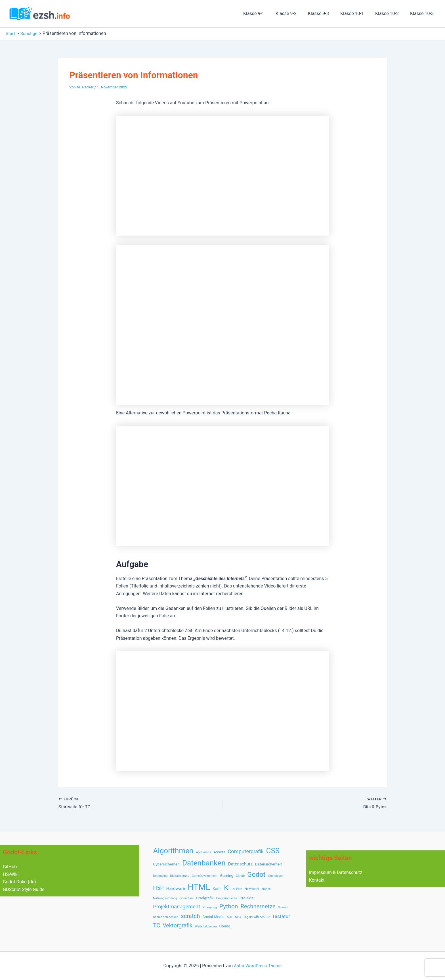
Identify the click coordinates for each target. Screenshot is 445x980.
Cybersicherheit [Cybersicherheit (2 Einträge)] (166, 864)
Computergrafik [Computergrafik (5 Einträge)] (246, 851)
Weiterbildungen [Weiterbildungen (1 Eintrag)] (206, 926)
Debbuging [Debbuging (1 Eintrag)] (160, 876)
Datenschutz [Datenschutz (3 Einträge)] (240, 864)
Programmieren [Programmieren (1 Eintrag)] (227, 898)
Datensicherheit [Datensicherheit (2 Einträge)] (268, 864)
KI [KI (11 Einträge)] (227, 888)
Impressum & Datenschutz (336, 872)
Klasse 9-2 (296, 14)
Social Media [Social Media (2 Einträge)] (213, 917)
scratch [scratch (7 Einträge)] (190, 916)
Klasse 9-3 (326, 14)
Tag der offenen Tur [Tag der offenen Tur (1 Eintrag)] (256, 917)
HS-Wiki (11, 874)
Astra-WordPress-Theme (258, 966)
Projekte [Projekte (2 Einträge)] (247, 898)
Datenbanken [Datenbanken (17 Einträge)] (204, 863)
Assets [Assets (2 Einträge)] (219, 852)
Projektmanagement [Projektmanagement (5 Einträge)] (177, 907)
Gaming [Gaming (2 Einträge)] (227, 875)
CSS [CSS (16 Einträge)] (273, 851)
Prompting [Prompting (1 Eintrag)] (210, 907)
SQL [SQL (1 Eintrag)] (230, 917)
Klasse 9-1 (266, 14)
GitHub (10, 867)
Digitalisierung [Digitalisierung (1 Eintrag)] (180, 876)
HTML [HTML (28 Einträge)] (199, 887)
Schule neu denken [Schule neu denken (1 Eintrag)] (166, 917)
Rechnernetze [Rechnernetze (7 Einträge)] (258, 906)
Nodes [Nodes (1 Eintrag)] (266, 889)
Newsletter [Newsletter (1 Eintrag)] (252, 889)
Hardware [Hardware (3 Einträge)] (176, 888)
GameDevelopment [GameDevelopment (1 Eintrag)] (205, 876)
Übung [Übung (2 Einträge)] (225, 926)
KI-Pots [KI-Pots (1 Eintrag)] (237, 889)
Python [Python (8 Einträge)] (229, 906)
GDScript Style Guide (24, 889)
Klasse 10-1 (358, 14)
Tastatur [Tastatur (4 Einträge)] (281, 916)
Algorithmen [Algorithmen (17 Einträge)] (173, 851)
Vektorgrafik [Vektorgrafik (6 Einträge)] (177, 926)
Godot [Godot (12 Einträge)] (256, 875)
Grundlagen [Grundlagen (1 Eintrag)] (276, 876)
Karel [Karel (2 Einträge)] (217, 888)
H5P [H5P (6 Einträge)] (158, 888)
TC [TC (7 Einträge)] (157, 925)
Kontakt (317, 880)
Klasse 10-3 (423, 14)
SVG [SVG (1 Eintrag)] (238, 917)
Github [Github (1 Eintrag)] (240, 876)
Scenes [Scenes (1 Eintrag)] (283, 907)
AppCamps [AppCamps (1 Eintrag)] (203, 852)
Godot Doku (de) (19, 882)
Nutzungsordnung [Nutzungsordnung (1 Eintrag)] (165, 898)
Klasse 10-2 (390, 14)
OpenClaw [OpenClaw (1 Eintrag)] (186, 898)
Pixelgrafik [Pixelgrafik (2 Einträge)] (205, 898)
